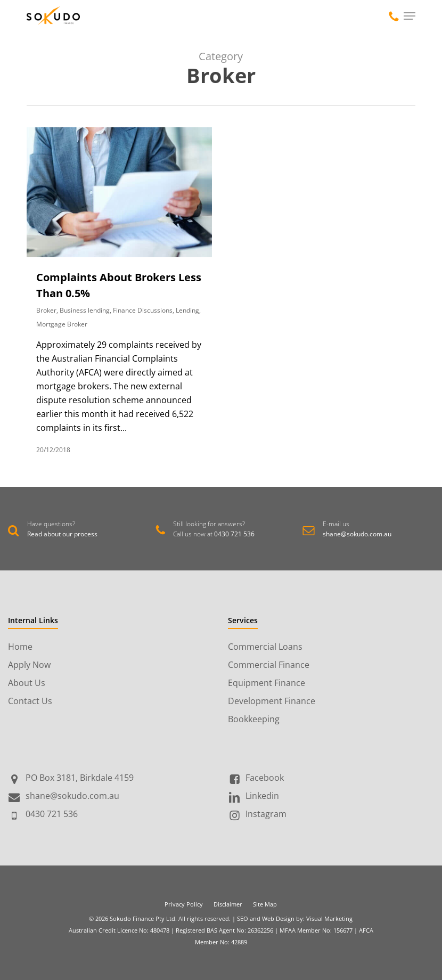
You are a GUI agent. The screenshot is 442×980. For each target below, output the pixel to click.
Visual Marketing (329, 918)
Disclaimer (228, 904)
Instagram (266, 814)
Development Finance (272, 701)
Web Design (278, 918)
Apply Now (29, 665)
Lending (187, 310)
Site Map (265, 904)
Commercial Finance (269, 665)
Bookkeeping (254, 719)
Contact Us (30, 701)
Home (20, 647)
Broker (46, 310)
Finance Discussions (143, 310)
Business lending (85, 310)
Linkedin (262, 796)
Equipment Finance (267, 683)
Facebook (265, 778)
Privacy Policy (184, 904)
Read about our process (62, 534)
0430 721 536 (234, 534)
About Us (27, 683)
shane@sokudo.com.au (357, 534)
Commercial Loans (265, 647)
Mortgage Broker (62, 324)
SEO (243, 918)
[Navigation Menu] (410, 16)
